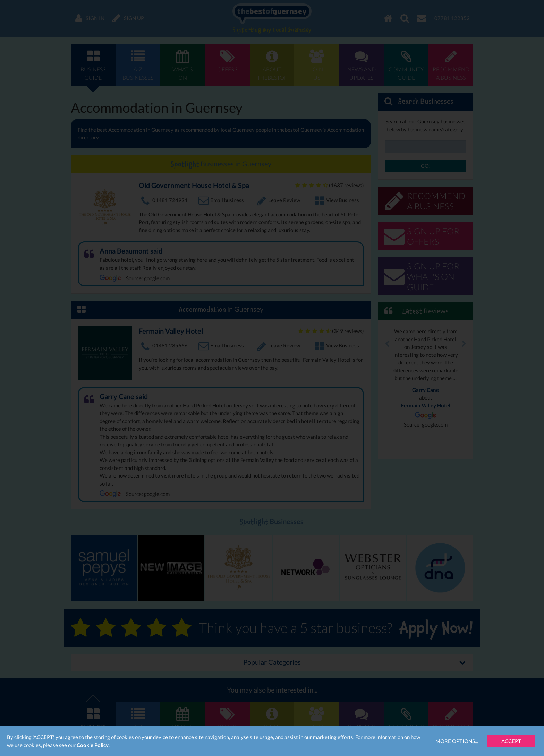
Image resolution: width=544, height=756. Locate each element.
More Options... (457, 741)
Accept (511, 741)
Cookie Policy (93, 745)
